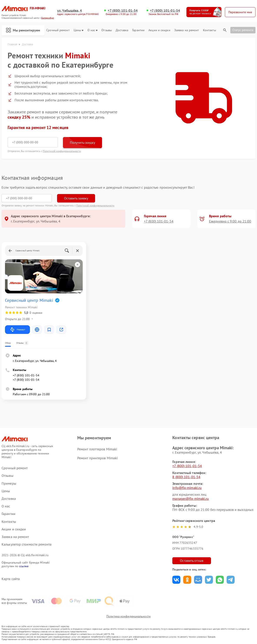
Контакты (209, 30)
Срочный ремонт (58, 30)
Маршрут (17, 330)
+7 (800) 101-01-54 (123, 11)
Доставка (122, 30)
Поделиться (176, 580)
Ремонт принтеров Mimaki (97, 458)
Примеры (9, 483)
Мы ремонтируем (23, 30)
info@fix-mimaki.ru (187, 488)
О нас (93, 30)
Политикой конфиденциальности (62, 151)
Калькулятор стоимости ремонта (26, 544)
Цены (78, 30)
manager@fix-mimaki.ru (191, 499)
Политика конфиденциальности (128, 616)
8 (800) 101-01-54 (186, 477)
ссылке (24, 566)
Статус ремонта (243, 30)
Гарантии (138, 30)
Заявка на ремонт (187, 30)
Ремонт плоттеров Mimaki (97, 449)
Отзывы (107, 30)
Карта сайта (11, 579)
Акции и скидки (159, 30)
